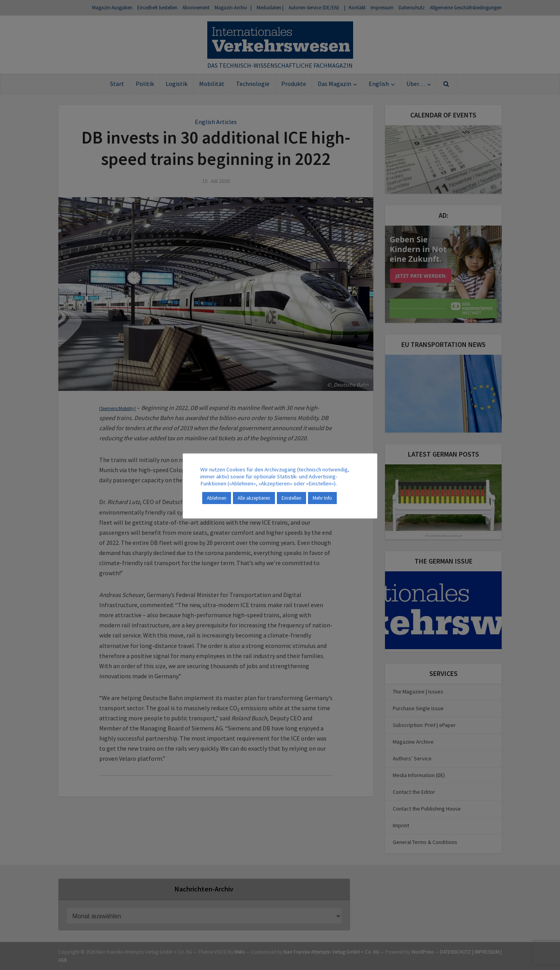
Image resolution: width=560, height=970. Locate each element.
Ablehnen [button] (217, 498)
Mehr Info (322, 498)
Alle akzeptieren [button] (254, 498)
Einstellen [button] (291, 498)
